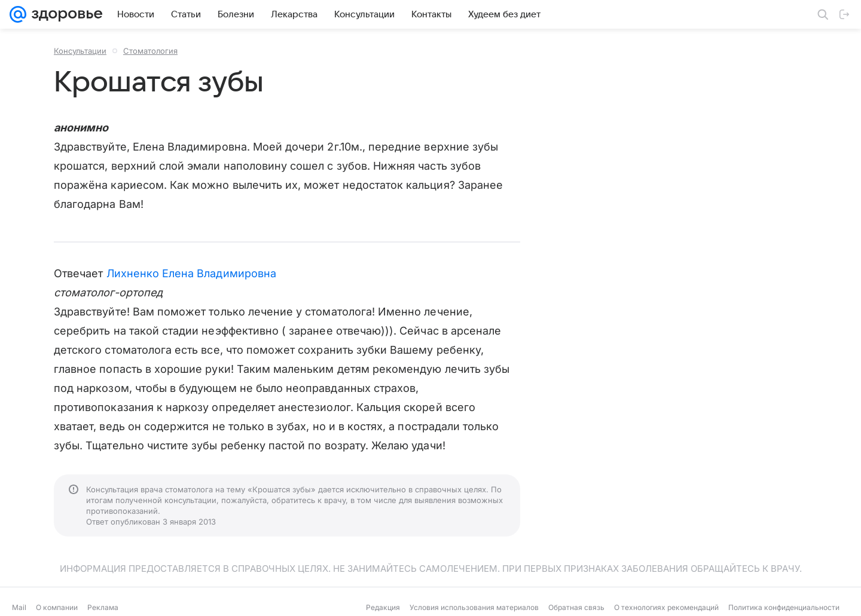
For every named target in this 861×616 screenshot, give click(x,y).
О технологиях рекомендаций (666, 607)
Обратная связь (576, 607)
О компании (57, 607)
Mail (19, 607)
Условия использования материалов (474, 607)
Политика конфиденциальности (784, 607)
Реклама (103, 607)
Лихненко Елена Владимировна (191, 273)
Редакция (383, 607)
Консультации (80, 51)
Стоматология (150, 51)
